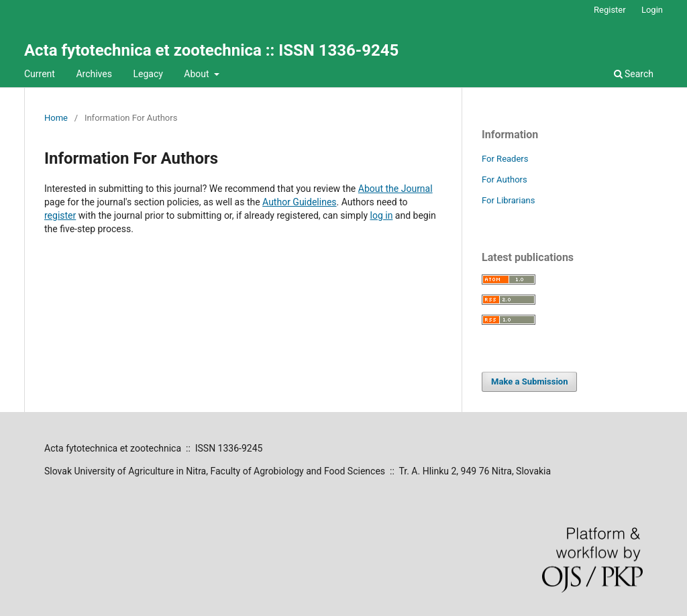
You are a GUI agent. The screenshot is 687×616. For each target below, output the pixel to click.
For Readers (505, 159)
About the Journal (395, 189)
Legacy (148, 74)
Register (610, 10)
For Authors (505, 179)
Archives (94, 74)
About (198, 74)
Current (40, 74)
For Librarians (508, 200)
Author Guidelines (299, 202)
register (60, 215)
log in (382, 215)
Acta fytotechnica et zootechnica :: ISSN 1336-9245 (211, 50)
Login (652, 10)
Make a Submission (529, 381)
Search (634, 74)
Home (56, 118)
